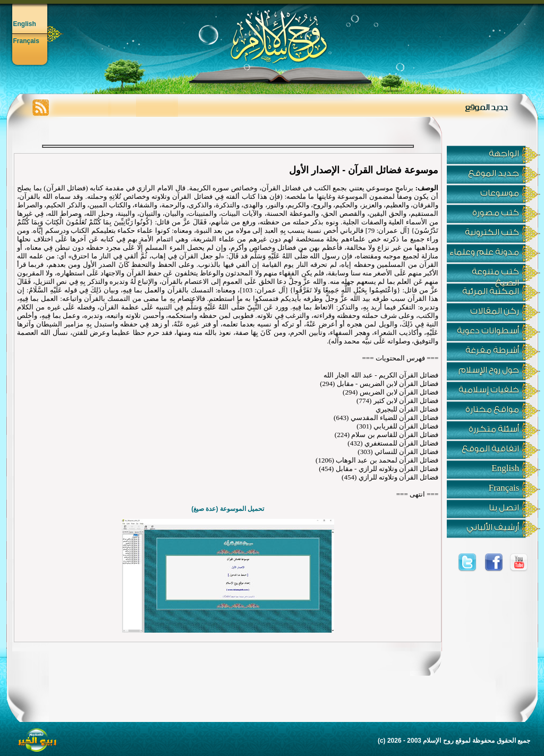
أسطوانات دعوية (488, 331)
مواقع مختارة (492, 409)
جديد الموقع (494, 173)
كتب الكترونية (492, 232)
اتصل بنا (504, 508)
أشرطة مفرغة (492, 350)
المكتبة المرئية (491, 291)
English (25, 24)
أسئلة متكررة (494, 429)
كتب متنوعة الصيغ (495, 275)
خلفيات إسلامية (489, 390)
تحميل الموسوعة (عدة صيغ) (228, 509)
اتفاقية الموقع (490, 449)
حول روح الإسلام (489, 370)
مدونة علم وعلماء (484, 252)
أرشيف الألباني (493, 527)
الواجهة (504, 154)
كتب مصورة (496, 213)
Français (26, 41)
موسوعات (500, 193)
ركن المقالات (495, 311)
